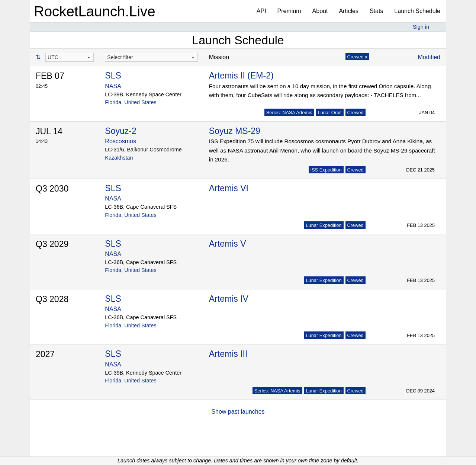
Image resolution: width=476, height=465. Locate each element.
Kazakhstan (119, 158)
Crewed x (357, 57)
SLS (113, 76)
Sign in (421, 27)
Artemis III (228, 354)
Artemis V (228, 244)
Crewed (356, 113)
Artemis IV (229, 299)
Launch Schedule (417, 11)
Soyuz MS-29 (235, 131)
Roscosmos (120, 141)
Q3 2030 (52, 189)
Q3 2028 (52, 299)
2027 (45, 354)
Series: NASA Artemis (289, 113)
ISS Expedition (326, 170)
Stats (376, 11)
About (320, 11)
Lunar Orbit (330, 113)
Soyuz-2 (120, 131)
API (261, 11)
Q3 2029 (52, 244)
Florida (113, 102)
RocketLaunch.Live (95, 11)
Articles (348, 11)
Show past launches (238, 412)
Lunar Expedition (324, 225)
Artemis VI (229, 188)
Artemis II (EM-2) (241, 76)
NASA (113, 86)
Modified (429, 57)
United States (140, 102)
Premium (289, 11)
